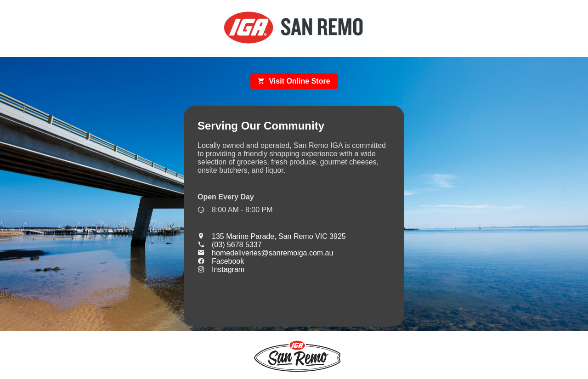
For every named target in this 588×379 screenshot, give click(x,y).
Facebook (221, 261)
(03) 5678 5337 (230, 245)
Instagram (221, 269)
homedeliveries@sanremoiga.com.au (265, 253)
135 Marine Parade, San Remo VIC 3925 (272, 236)
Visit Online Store (294, 81)
